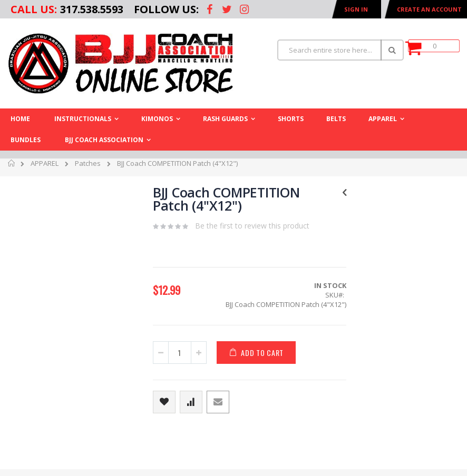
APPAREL (45, 163)
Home (12, 165)
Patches (88, 163)
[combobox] (340, 50)
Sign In (356, 9)
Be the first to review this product (252, 226)
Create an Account (429, 9)
